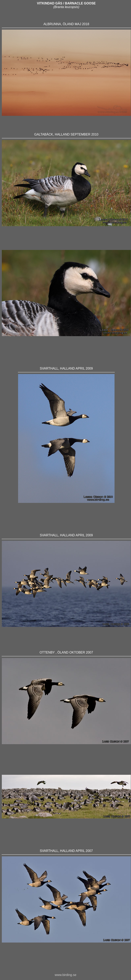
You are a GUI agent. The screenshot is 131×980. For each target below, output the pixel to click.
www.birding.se (65, 975)
